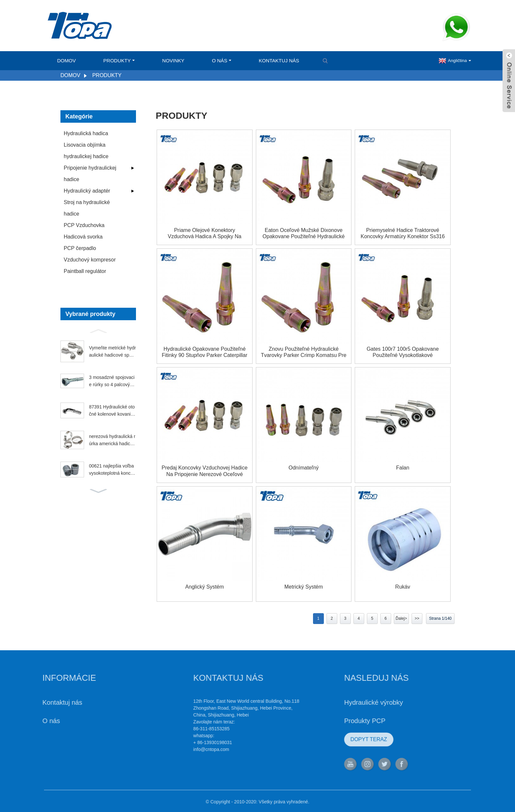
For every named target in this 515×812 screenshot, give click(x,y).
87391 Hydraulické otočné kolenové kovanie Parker (112, 411)
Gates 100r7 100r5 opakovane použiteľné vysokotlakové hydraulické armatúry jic (403, 352)
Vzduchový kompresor (90, 260)
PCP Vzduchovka (84, 225)
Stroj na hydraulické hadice (87, 208)
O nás (222, 61)
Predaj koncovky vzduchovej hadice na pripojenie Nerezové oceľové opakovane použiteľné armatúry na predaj (204, 471)
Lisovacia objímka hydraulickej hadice (86, 151)
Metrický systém (304, 587)
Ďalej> (401, 618)
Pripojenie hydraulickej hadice (90, 174)
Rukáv (403, 587)
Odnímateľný (304, 468)
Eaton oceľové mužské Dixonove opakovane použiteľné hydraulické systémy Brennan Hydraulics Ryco (303, 233)
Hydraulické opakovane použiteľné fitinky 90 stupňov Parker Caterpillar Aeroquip (205, 352)
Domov (67, 61)
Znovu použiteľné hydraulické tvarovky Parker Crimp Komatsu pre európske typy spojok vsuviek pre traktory (304, 352)
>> (417, 618)
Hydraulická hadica (86, 133)
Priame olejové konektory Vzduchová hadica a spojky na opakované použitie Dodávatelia (205, 233)
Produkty (119, 61)
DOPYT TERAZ (344, 739)
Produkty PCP (341, 721)
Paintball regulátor (85, 271)
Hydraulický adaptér (87, 191)
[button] (98, 330)
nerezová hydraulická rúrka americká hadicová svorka (112, 441)
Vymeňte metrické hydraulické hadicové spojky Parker (112, 352)
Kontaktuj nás (279, 61)
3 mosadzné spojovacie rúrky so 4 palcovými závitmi (112, 382)
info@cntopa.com (187, 749)
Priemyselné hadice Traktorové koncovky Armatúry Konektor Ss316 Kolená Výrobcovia (403, 233)
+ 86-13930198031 (189, 742)
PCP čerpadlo (80, 248)
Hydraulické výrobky (349, 702)
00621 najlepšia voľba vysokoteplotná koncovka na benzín (112, 470)
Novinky (173, 61)
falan (403, 468)
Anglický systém (204, 587)
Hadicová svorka (83, 237)
